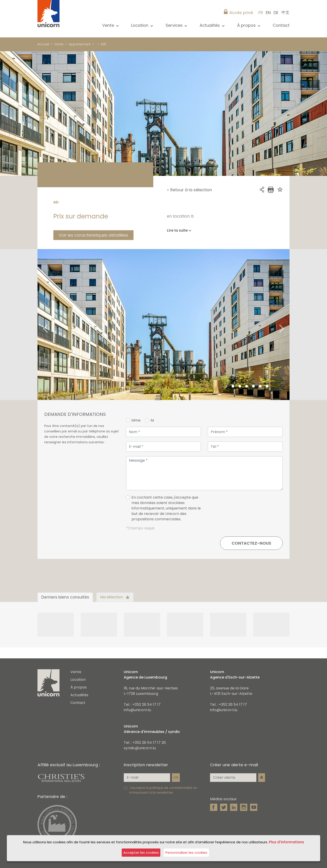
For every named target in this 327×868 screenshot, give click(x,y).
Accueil (43, 44)
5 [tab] (253, 386)
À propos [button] (247, 25)
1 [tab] (226, 386)
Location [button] (140, 25)
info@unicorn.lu (137, 710)
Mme (136, 420)
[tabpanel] (163, 325)
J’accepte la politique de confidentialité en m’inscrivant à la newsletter (163, 790)
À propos (79, 687)
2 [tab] (233, 386)
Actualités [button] (210, 25)
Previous (40, 325)
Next (287, 325)
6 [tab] (260, 386)
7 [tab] (267, 386)
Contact (281, 25)
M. (152, 420)
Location (78, 680)
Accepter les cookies (141, 852)
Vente (59, 44)
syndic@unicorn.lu (140, 748)
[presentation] (248, 510)
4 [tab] (247, 386)
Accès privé (241, 13)
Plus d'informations (286, 842)
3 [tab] (240, 386)
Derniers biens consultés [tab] (65, 597)
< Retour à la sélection (189, 190)
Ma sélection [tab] (115, 597)
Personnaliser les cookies (186, 852)
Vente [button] (109, 25)
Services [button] (175, 25)
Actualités (79, 695)
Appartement (80, 44)
